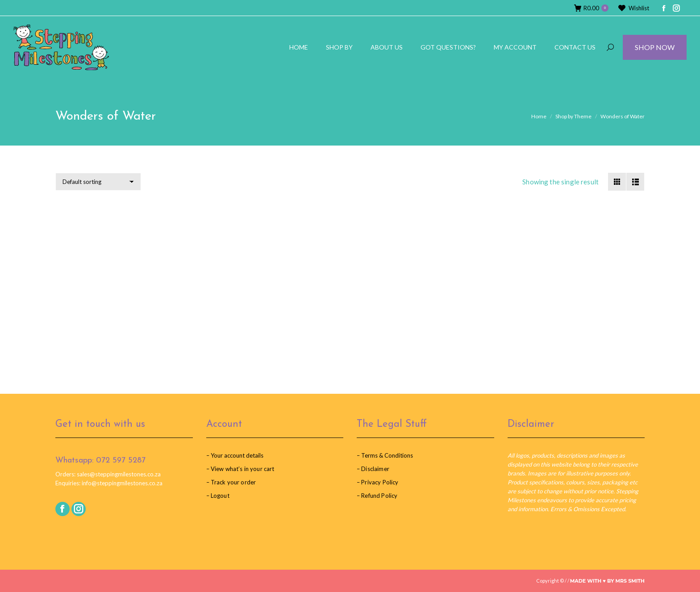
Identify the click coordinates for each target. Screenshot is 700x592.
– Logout (218, 496)
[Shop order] (98, 182)
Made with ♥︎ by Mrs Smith (607, 581)
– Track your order (231, 482)
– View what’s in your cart (240, 469)
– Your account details (235, 455)
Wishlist (633, 8)
